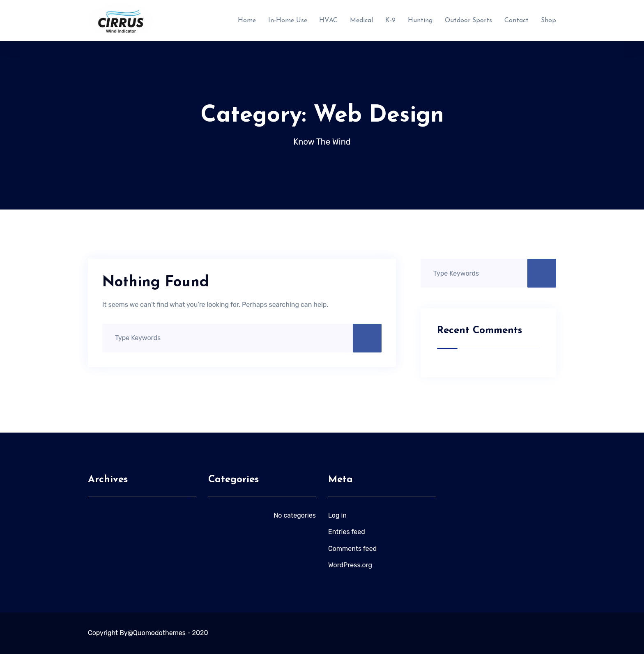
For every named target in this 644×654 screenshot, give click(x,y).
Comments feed (352, 549)
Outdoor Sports (468, 21)
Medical (361, 21)
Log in (337, 515)
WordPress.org (350, 565)
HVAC (328, 21)
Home (247, 21)
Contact (516, 21)
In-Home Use (288, 21)
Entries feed (347, 532)
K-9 (390, 21)
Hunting (420, 21)
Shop (549, 21)
